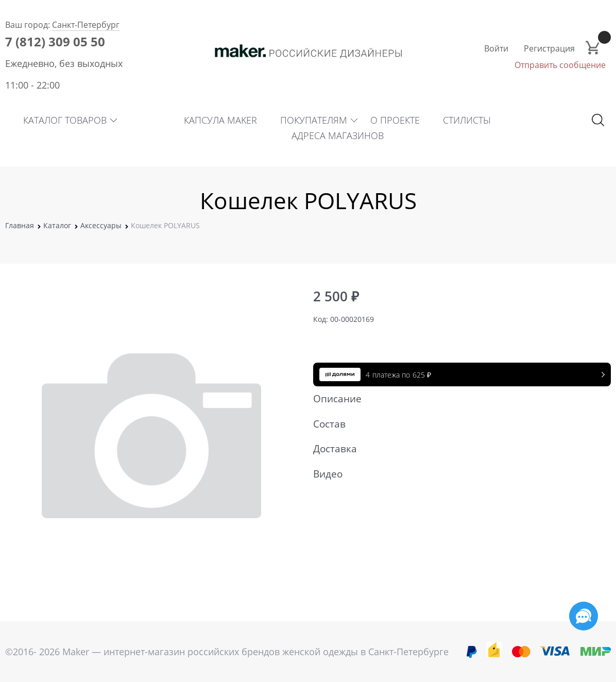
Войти (496, 48)
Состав (457, 424)
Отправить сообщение (560, 65)
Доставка (457, 449)
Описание (457, 399)
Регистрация (549, 48)
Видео (457, 474)
